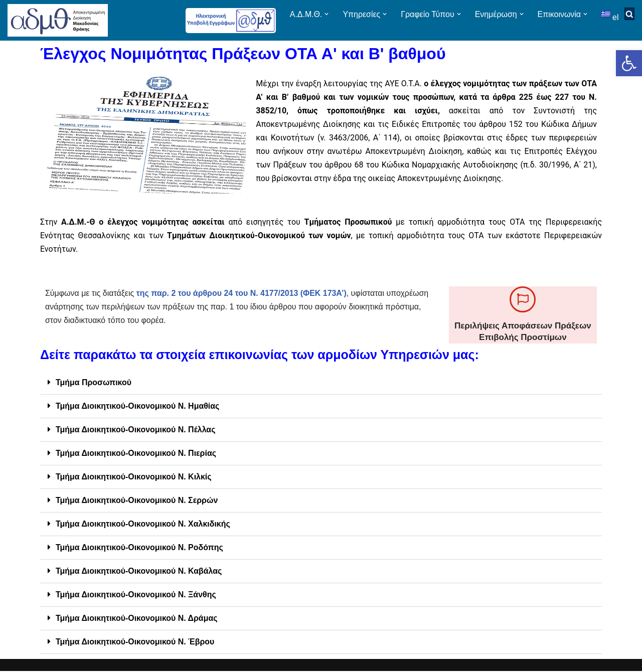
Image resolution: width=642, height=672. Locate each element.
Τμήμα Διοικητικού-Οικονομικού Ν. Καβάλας (139, 572)
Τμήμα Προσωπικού (94, 383)
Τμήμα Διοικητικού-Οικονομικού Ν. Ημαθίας (138, 407)
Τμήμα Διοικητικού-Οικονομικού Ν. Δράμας (137, 619)
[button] (629, 63)
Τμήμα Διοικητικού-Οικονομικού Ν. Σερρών (137, 501)
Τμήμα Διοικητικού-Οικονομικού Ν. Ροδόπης (140, 548)
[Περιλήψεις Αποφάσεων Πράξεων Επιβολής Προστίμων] (523, 300)
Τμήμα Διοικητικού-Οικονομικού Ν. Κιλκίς (134, 478)
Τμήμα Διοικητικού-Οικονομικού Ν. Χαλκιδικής (143, 525)
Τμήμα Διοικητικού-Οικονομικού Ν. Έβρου (135, 643)
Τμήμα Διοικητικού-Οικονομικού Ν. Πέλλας (136, 431)
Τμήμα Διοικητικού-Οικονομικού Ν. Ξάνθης (136, 596)
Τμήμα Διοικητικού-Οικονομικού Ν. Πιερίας (136, 454)
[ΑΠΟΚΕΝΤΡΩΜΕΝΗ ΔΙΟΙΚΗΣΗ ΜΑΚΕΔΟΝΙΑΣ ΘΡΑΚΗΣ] (58, 20)
